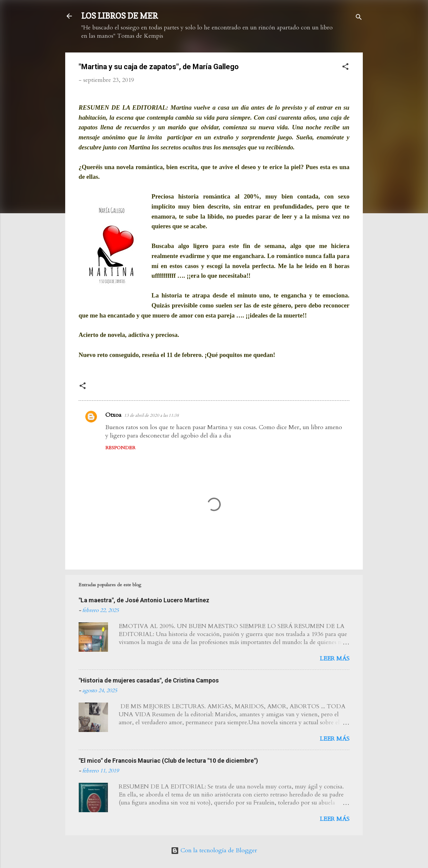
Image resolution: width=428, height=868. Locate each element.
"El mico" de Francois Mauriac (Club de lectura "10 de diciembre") (168, 761)
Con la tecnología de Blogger (214, 850)
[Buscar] (359, 18)
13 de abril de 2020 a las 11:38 (151, 415)
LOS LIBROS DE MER (120, 16)
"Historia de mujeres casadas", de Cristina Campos (149, 680)
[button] (345, 68)
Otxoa (113, 415)
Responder (120, 448)
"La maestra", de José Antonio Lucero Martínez (144, 600)
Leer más (335, 659)
